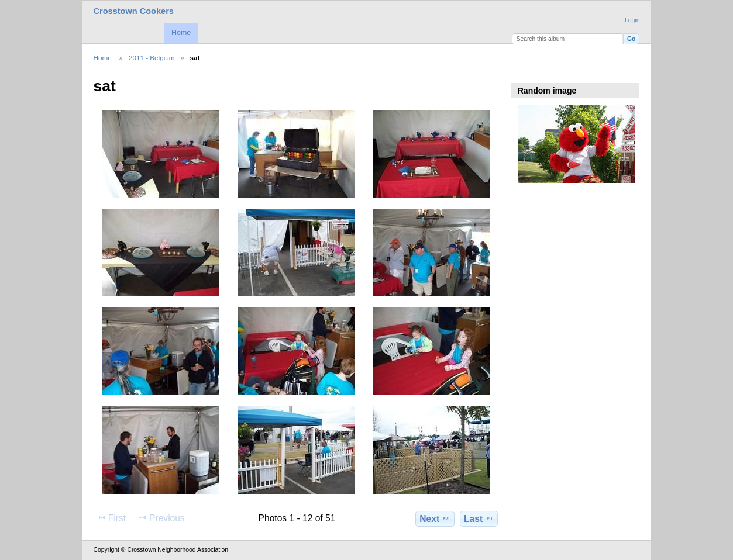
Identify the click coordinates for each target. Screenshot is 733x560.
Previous (161, 518)
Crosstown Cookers (134, 11)
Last (479, 518)
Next (435, 518)
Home (181, 33)
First (111, 518)
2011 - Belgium (152, 58)
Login (632, 20)
